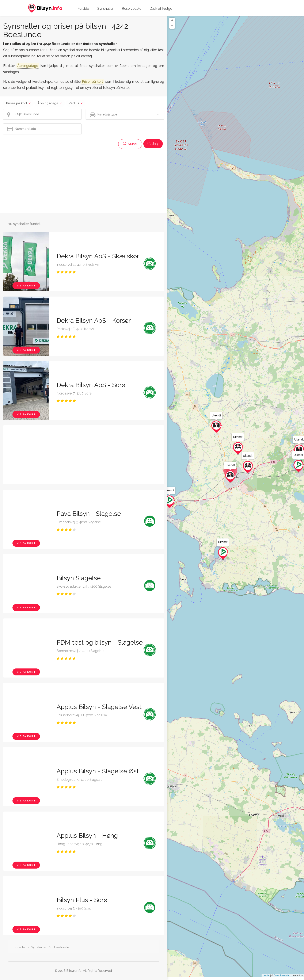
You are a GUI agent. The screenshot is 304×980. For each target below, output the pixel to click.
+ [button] (172, 20)
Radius (74, 103)
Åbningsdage (48, 103)
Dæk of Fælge (161, 9)
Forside (83, 9)
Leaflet (266, 978)
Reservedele (132, 9)
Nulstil (130, 144)
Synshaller (105, 9)
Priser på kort (17, 103)
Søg (153, 144)
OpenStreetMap (282, 978)
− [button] (172, 26)
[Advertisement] (84, 181)
